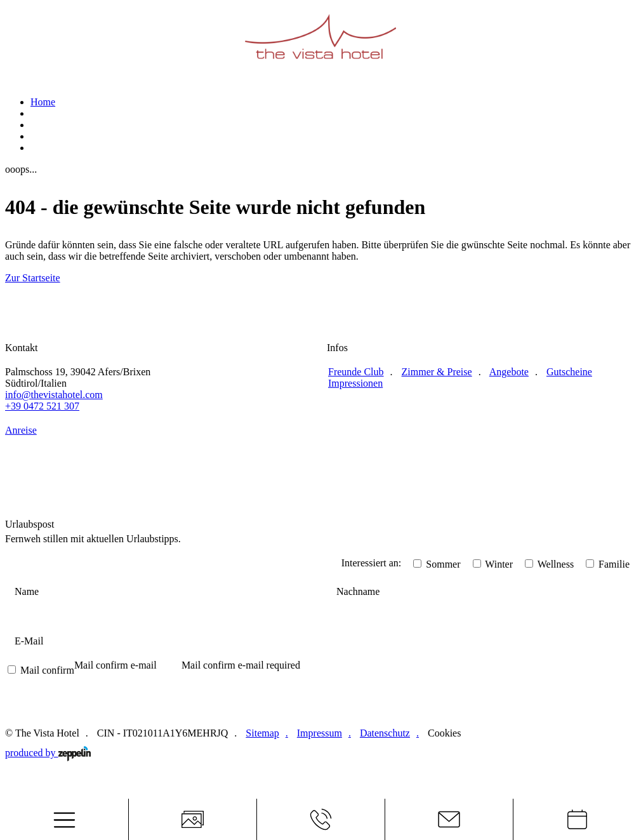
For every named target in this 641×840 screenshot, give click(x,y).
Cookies (444, 733)
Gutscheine (569, 372)
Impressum (320, 733)
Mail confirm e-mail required (241, 665)
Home (43, 102)
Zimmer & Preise (437, 372)
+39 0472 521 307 (42, 406)
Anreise (21, 430)
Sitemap (262, 733)
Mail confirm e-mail (116, 665)
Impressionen (355, 383)
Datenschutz (385, 733)
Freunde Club (356, 372)
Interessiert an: (372, 563)
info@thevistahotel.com (54, 395)
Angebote (509, 372)
